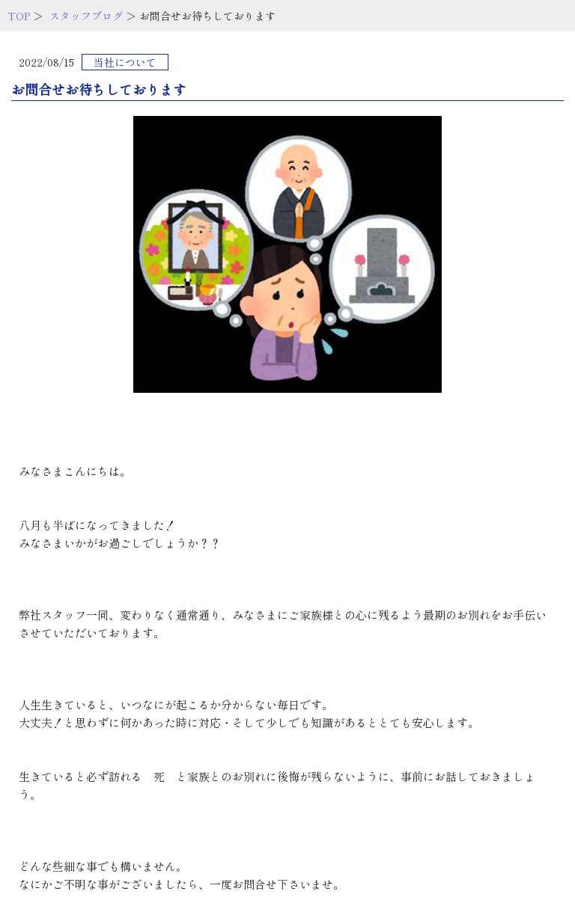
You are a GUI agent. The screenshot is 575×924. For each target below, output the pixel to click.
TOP (19, 16)
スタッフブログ (86, 16)
